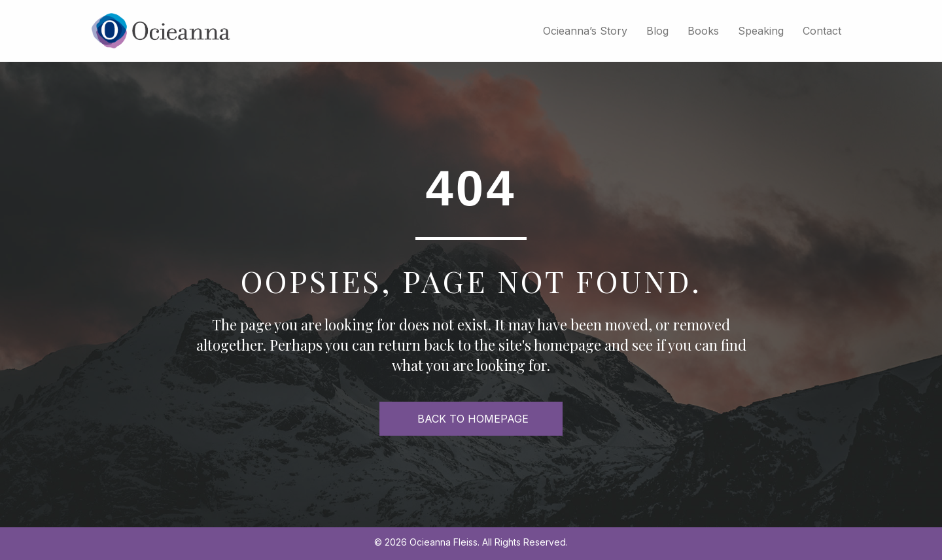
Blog (657, 31)
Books (703, 31)
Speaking (761, 31)
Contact (822, 31)
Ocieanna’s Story (585, 31)
